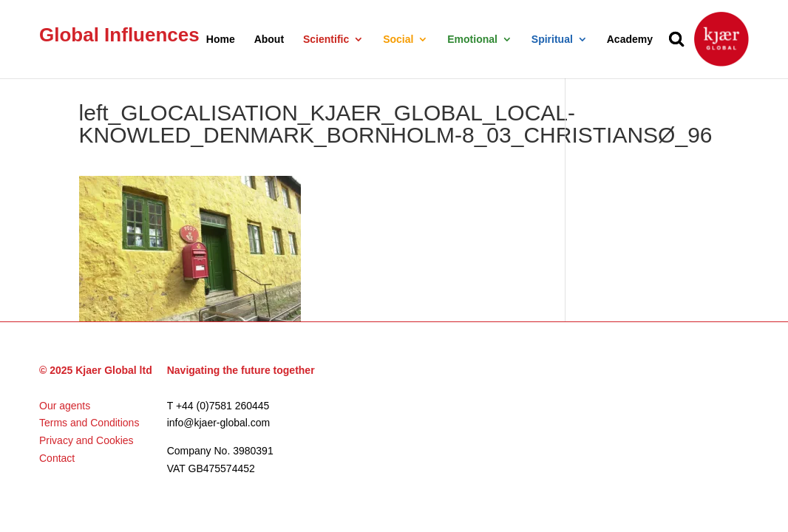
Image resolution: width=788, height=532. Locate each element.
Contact (57, 458)
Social (398, 40)
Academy (630, 40)
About (269, 40)
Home (221, 40)
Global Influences (119, 35)
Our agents (65, 406)
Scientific (326, 40)
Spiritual (552, 40)
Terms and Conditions (89, 423)
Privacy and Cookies (86, 440)
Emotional (472, 40)
